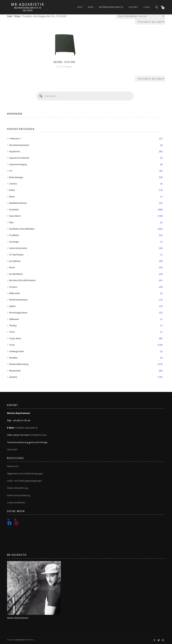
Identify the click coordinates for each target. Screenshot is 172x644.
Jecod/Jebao (15, 261)
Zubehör (13, 377)
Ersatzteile (14, 210)
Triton (12, 332)
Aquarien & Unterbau (19, 158)
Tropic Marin (15, 338)
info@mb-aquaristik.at (26, 428)
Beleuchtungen (16, 177)
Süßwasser (14, 319)
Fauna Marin (15, 216)
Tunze (12, 345)
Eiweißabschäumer (18, 203)
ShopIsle (11, 640)
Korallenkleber (16, 274)
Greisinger (14, 242)
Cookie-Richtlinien (16, 503)
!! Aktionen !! (15, 139)
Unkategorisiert (16, 351)
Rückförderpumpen (18, 300)
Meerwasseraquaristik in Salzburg (28, 9)
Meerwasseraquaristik (111, 7)
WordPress (30, 640)
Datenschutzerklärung (18, 495)
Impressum (13, 466)
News (91, 7)
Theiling (13, 326)
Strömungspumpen (18, 313)
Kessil (12, 267)
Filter (11, 222)
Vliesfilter (13, 358)
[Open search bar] (157, 7)
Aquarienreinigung (18, 164)
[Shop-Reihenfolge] (141, 16)
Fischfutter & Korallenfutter (22, 229)
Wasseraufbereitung (19, 364)
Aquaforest (14, 151)
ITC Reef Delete (16, 255)
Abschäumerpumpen (19, 145)
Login (147, 7)
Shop (80, 7)
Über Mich (12, 449)
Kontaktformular (38, 435)
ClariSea (13, 184)
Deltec (12, 190)
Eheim (12, 197)
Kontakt (133, 7)
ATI (11, 171)
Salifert (12, 306)
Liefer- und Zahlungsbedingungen (24, 481)
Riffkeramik (14, 293)
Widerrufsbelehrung (17, 488)
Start (10, 16)
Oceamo (13, 287)
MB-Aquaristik (28, 5)
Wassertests (15, 371)
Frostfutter (14, 235)
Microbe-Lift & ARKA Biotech (22, 280)
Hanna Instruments (18, 248)
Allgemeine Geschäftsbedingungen (25, 473)
